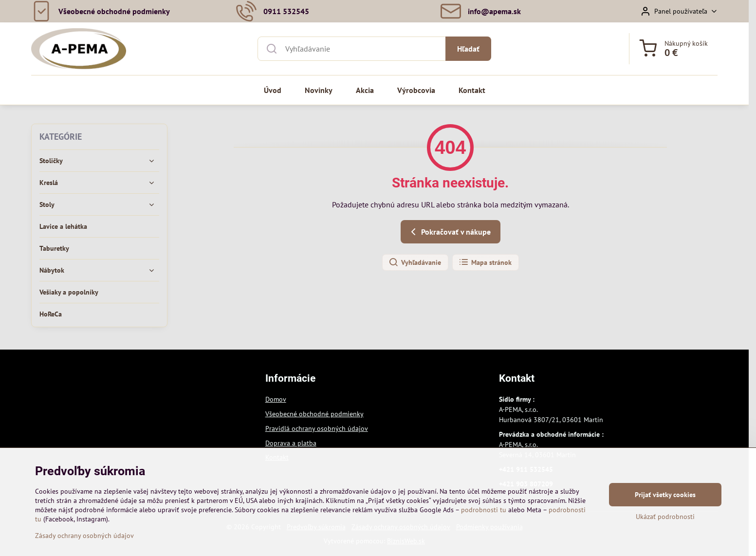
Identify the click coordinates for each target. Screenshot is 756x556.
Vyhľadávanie (415, 262)
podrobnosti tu (484, 515)
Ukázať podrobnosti (665, 521)
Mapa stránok (485, 262)
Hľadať (468, 49)
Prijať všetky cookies (665, 500)
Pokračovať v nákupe (449, 232)
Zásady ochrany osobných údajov (84, 540)
